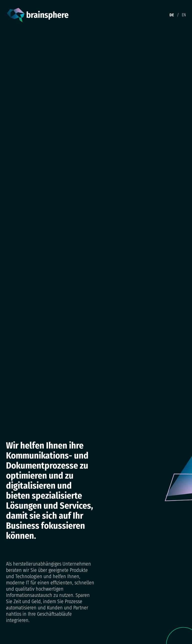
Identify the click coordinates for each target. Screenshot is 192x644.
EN (184, 15)
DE (172, 15)
